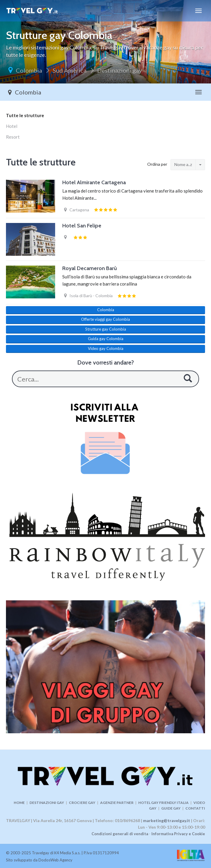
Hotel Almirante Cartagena (94, 182)
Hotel (12, 126)
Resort (13, 137)
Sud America (70, 70)
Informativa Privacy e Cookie (178, 834)
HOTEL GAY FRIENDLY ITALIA (163, 803)
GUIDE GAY (171, 808)
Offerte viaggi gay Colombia (105, 319)
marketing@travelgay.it (167, 820)
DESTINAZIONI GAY (47, 803)
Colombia (29, 70)
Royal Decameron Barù (90, 268)
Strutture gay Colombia (106, 329)
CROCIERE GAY (82, 803)
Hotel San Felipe (82, 226)
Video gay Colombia (106, 348)
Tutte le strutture (25, 115)
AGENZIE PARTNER (117, 803)
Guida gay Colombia (106, 339)
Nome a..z (183, 164)
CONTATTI (195, 808)
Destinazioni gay (120, 70)
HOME (19, 803)
